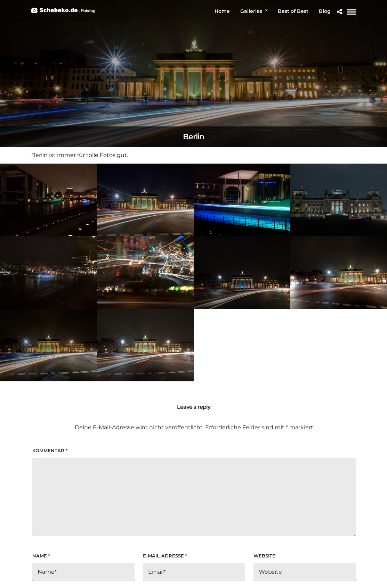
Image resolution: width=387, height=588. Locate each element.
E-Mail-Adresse (165, 556)
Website (264, 556)
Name (41, 556)
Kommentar (50, 450)
